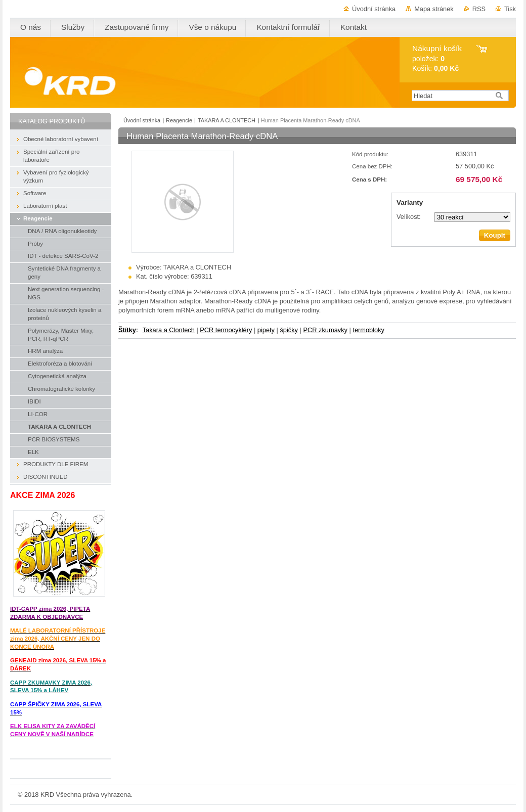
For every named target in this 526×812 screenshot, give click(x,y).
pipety (266, 330)
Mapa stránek (434, 9)
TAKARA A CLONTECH (227, 120)
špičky (289, 330)
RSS (479, 9)
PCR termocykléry (226, 330)
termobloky (368, 330)
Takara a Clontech (169, 330)
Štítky (127, 330)
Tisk (510, 9)
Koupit (495, 235)
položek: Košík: (437, 58)
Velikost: (409, 217)
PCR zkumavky (325, 330)
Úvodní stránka (374, 9)
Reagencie (179, 120)
